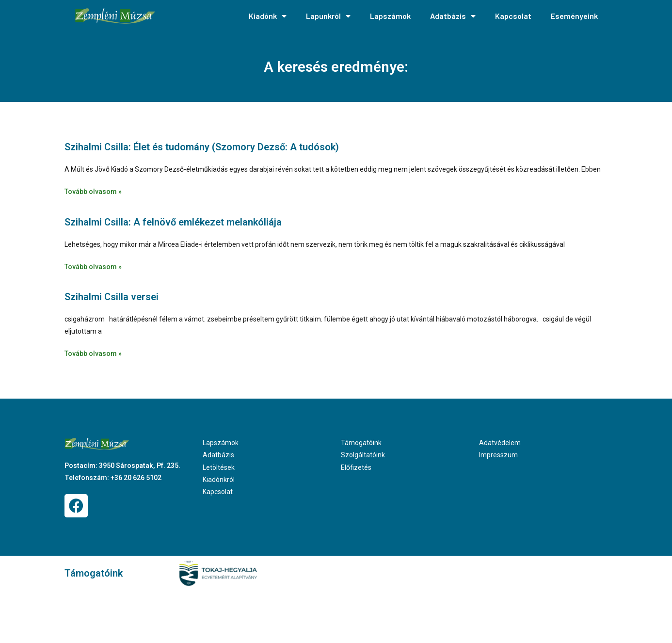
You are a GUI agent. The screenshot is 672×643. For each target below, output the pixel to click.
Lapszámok (390, 16)
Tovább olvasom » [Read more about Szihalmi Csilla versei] (93, 354)
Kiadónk (268, 16)
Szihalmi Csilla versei (112, 297)
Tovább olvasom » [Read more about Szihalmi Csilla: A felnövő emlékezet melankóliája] (93, 267)
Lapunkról (328, 16)
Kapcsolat (513, 16)
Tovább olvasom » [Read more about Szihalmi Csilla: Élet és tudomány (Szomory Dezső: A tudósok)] (93, 192)
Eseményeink (574, 16)
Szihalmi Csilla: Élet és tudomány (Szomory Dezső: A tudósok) (202, 147)
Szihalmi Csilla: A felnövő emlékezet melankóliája (173, 222)
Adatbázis (453, 16)
